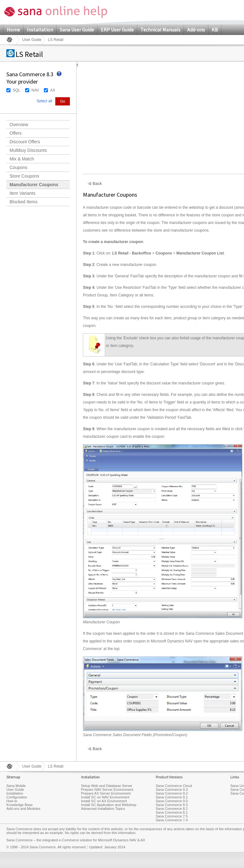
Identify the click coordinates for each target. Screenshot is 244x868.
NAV (35, 90)
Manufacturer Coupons (34, 185)
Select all (44, 101)
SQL (17, 90)
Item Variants (22, 193)
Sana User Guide (77, 30)
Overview (19, 125)
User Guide (32, 40)
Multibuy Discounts (28, 150)
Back (97, 184)
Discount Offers (25, 142)
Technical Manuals (160, 30)
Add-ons (196, 30)
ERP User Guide (117, 30)
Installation (40, 30)
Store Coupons (24, 176)
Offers (16, 133)
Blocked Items (24, 202)
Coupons (18, 167)
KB (215, 30)
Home (13, 30)
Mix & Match (22, 159)
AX (53, 90)
